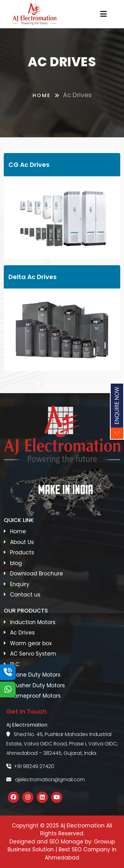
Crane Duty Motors (35, 675)
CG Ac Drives (29, 165)
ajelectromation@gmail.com (46, 780)
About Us (22, 542)
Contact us (25, 595)
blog (16, 563)
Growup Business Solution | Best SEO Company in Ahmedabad (62, 850)
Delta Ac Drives (33, 277)
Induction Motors (33, 622)
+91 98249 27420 (30, 766)
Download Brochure (36, 574)
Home (42, 95)
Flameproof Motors (35, 696)
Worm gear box (31, 643)
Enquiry (20, 584)
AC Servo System (33, 654)
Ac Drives (22, 633)
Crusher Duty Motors (37, 685)
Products (22, 552)
